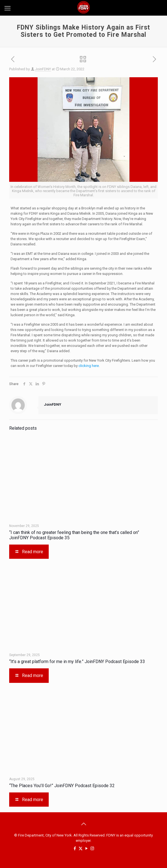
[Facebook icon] (75, 848)
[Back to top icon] (83, 824)
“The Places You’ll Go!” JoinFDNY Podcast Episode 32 (62, 786)
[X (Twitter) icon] (81, 848)
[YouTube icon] (86, 848)
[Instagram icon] (92, 848)
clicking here (89, 366)
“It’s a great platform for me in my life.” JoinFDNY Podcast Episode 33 (77, 662)
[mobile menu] (8, 8)
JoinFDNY (43, 69)
